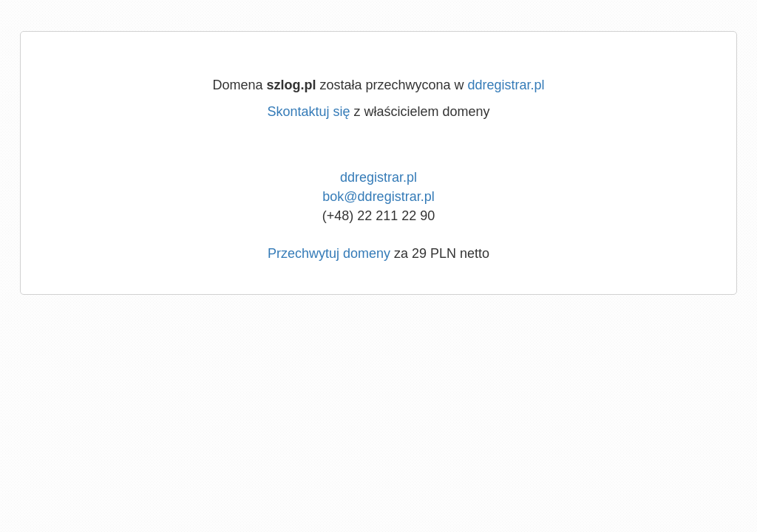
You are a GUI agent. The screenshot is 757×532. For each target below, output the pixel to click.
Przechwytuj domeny (329, 253)
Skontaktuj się (308, 112)
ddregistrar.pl (506, 85)
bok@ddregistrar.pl (378, 197)
